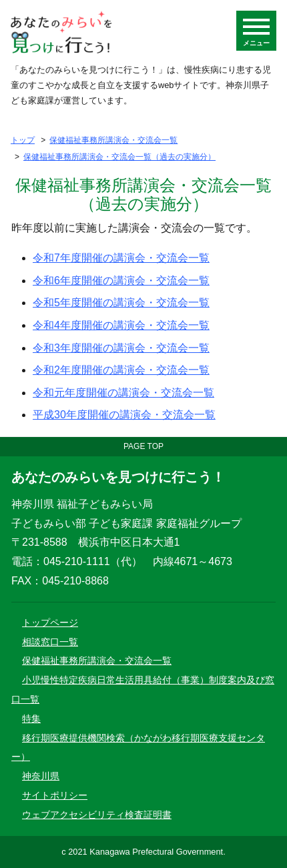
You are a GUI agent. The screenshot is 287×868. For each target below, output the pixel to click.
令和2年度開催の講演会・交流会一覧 (121, 370)
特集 (31, 719)
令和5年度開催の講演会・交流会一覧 (121, 303)
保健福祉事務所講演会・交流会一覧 (113, 140)
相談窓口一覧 (50, 642)
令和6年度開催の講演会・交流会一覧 (121, 281)
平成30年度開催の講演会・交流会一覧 (124, 415)
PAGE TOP (143, 446)
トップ (23, 140)
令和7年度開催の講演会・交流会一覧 (121, 258)
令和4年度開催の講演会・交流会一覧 (121, 325)
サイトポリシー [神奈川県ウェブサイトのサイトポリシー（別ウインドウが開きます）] (55, 795)
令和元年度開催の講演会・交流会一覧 (123, 393)
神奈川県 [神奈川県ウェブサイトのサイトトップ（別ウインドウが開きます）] (41, 776)
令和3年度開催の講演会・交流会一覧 (121, 348)
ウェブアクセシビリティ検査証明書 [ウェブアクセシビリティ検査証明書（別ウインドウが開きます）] (97, 815)
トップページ (50, 622)
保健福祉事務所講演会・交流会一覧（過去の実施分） (119, 157)
